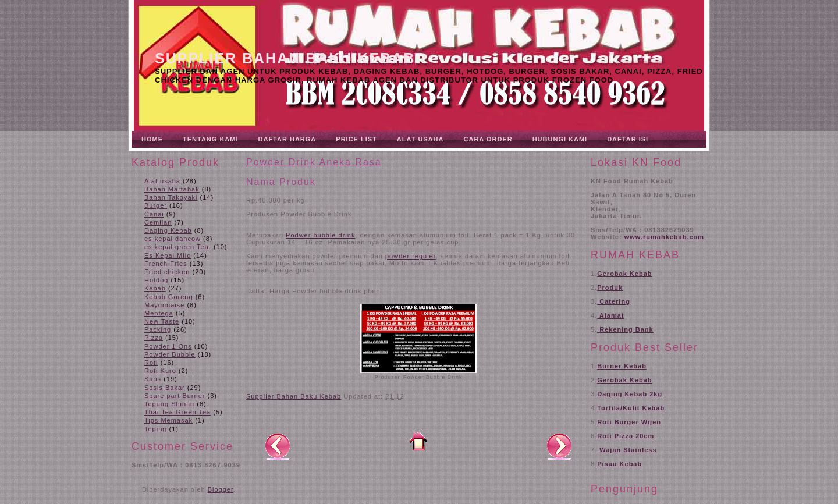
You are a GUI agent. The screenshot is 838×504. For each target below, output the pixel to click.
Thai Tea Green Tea (177, 412)
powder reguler (411, 256)
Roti (151, 363)
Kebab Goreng (169, 297)
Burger (156, 205)
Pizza (154, 338)
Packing (158, 329)
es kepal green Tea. (178, 247)
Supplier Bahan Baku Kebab (285, 58)
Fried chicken (167, 272)
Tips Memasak (168, 420)
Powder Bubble (170, 354)
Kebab (155, 288)
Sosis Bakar (165, 388)
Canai (154, 214)
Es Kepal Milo (168, 255)
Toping (155, 429)
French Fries (166, 264)
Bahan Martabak (172, 189)
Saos (153, 379)
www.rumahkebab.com (664, 237)
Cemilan (158, 222)
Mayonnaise (164, 305)
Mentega (159, 313)
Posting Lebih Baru (278, 446)
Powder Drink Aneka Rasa (314, 162)
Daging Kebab (168, 230)
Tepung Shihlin (169, 404)
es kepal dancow (173, 239)
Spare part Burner (175, 396)
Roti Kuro (160, 371)
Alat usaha (162, 181)
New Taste (162, 321)
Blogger (221, 489)
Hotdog (156, 280)
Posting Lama (559, 446)
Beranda (418, 441)
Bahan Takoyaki (171, 197)
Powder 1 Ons (168, 346)
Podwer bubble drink (320, 235)
